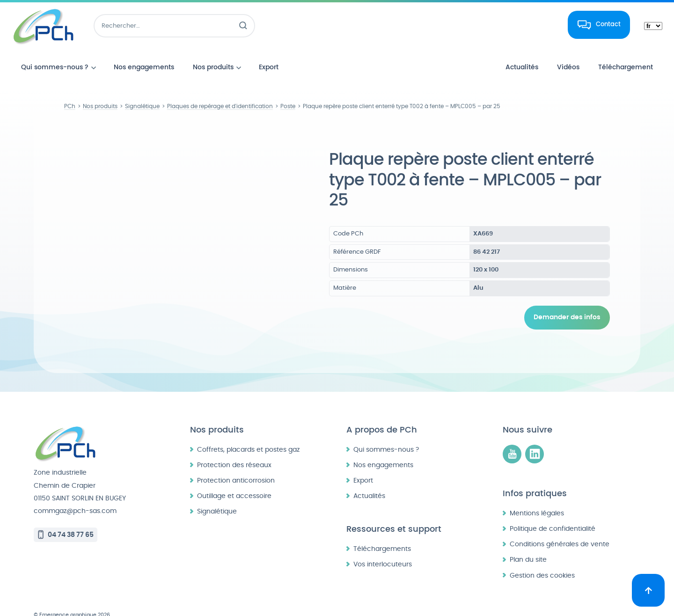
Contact (608, 24)
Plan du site (528, 542)
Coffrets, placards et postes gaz (248, 432)
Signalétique (217, 494)
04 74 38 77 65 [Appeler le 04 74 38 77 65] (71, 517)
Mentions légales (537, 495)
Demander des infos (567, 317)
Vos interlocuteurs (383, 546)
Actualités (369, 478)
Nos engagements (383, 447)
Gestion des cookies (542, 558)
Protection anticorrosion (236, 463)
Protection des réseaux (234, 447)
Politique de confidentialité (553, 511)
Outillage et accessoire (234, 478)
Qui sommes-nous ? (386, 432)
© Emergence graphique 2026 (72, 597)
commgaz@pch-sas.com (75, 493)
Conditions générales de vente (560, 526)
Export (363, 463)
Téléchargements (382, 531)
